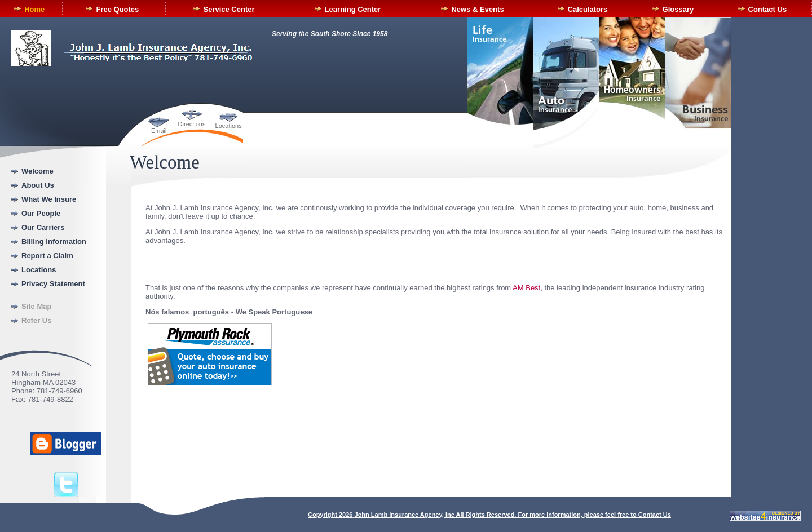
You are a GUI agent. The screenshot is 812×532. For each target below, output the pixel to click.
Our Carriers (43, 227)
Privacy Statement (53, 284)
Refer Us (36, 320)
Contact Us (768, 9)
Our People (41, 213)
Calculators (588, 9)
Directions (192, 124)
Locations (229, 126)
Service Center (229, 9)
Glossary (678, 9)
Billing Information (54, 241)
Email (159, 131)
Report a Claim (47, 256)
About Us (38, 185)
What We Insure (49, 199)
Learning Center (353, 9)
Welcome (37, 171)
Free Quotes (117, 9)
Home (34, 9)
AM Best (526, 288)
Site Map (36, 306)
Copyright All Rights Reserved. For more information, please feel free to (473, 515)
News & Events (477, 9)
